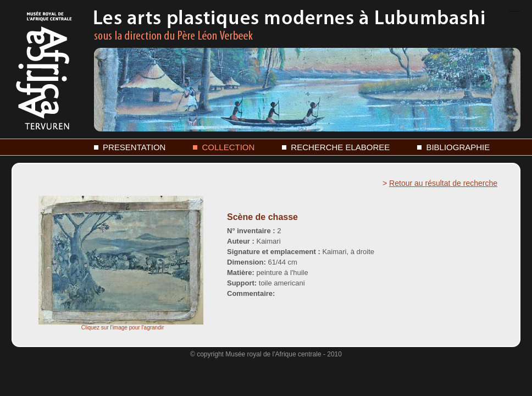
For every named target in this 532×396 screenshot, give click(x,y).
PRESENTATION (134, 147)
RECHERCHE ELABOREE (340, 147)
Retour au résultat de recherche (443, 183)
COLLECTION (228, 147)
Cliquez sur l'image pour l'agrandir (121, 325)
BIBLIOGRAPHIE (458, 147)
